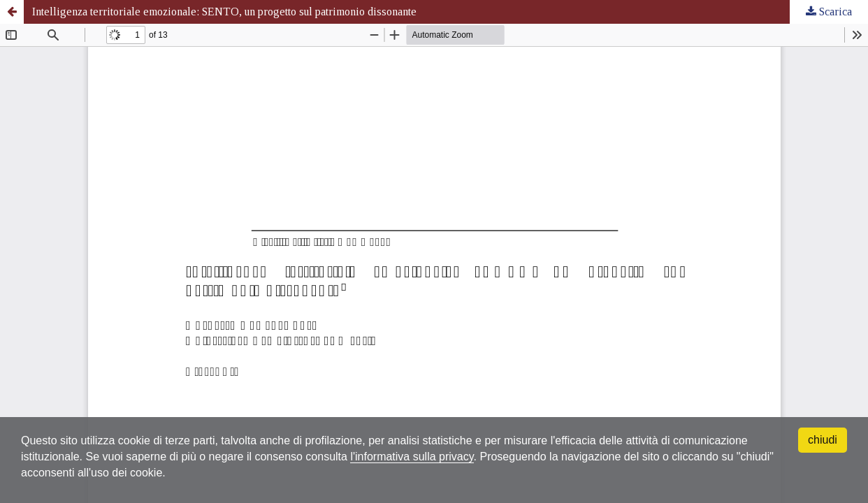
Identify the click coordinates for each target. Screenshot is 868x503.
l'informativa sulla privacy (412, 457)
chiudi (823, 440)
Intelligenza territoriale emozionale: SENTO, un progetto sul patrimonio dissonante (224, 12)
